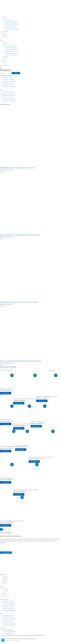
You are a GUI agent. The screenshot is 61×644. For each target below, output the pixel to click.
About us (5, 35)
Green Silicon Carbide (9, 26)
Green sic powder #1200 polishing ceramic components (21, 361)
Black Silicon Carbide (9, 20)
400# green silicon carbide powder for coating (18, 168)
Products (5, 19)
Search (16, 73)
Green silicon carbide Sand (12, 28)
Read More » (3, 172)
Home (4, 17)
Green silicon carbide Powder (13, 30)
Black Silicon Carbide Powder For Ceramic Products (20, 302)
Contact (5, 37)
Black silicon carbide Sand (12, 22)
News (4, 33)
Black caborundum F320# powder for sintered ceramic (21, 235)
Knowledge (6, 31)
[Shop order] (54, 370)
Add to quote (6, 393)
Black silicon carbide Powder (12, 24)
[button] (31, 40)
